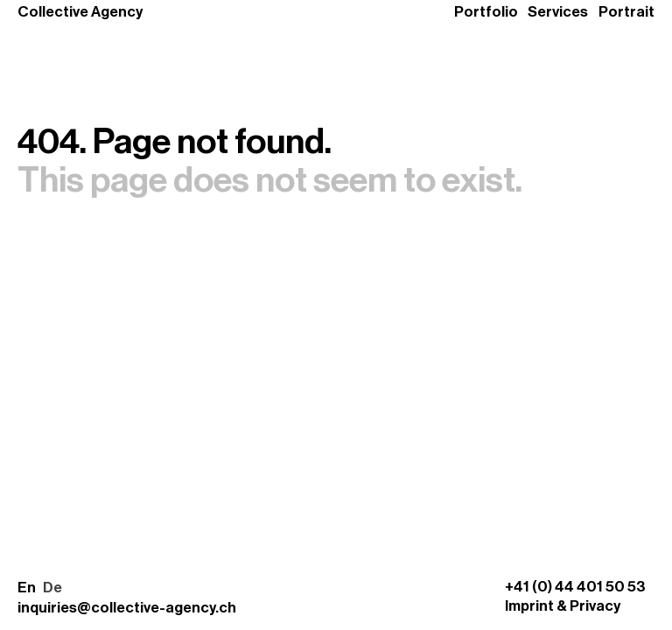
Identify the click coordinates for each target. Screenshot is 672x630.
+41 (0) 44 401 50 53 (575, 587)
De (52, 588)
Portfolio (486, 12)
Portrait (626, 12)
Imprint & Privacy (563, 606)
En (27, 588)
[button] (40, 588)
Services (558, 12)
